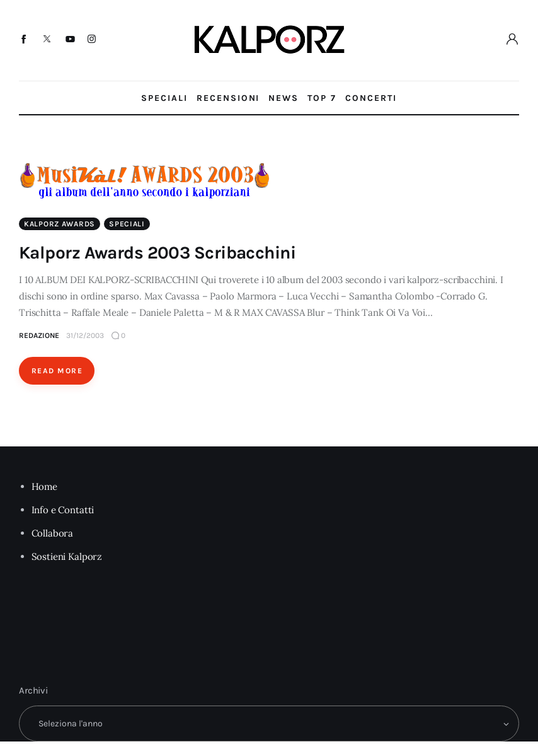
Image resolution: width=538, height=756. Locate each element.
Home (44, 486)
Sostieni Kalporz (67, 556)
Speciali (127, 224)
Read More (57, 371)
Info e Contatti (63, 510)
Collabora (53, 533)
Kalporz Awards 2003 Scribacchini (157, 253)
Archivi (33, 690)
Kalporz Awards (60, 224)
